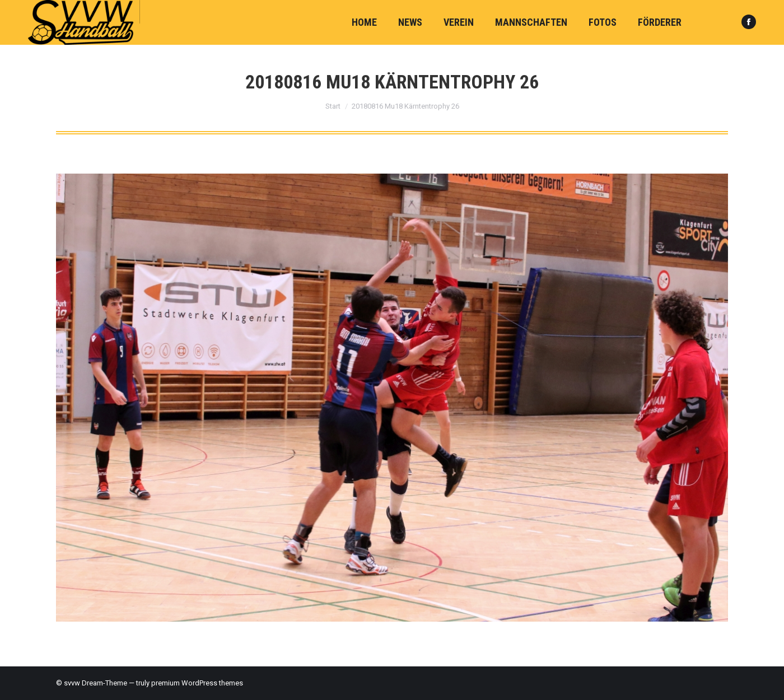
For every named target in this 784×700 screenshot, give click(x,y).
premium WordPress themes (197, 683)
